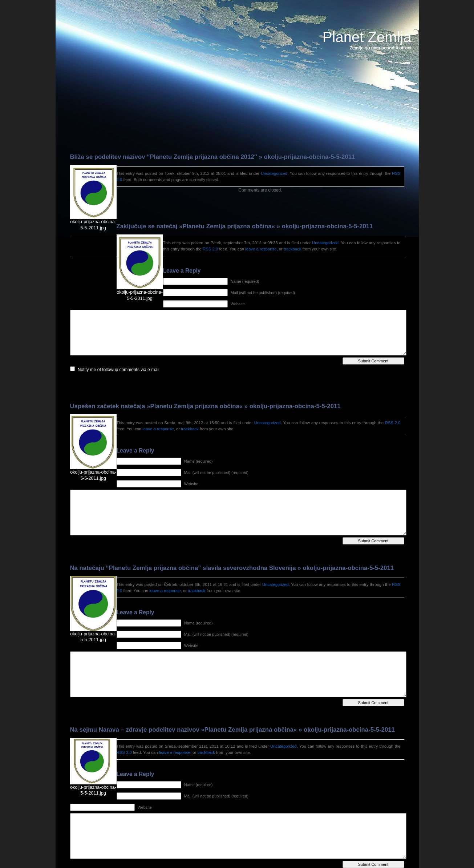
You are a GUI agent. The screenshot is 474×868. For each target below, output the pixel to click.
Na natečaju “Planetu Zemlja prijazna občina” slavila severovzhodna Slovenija (183, 568)
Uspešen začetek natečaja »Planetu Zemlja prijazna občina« (157, 406)
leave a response (261, 249)
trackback (292, 249)
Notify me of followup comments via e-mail (119, 370)
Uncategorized (274, 173)
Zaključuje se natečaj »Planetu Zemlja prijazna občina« (196, 226)
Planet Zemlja (367, 37)
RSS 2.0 (210, 249)
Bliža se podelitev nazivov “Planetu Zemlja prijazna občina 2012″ (164, 157)
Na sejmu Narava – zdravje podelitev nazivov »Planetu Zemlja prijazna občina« (184, 730)
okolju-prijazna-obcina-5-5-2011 (310, 157)
